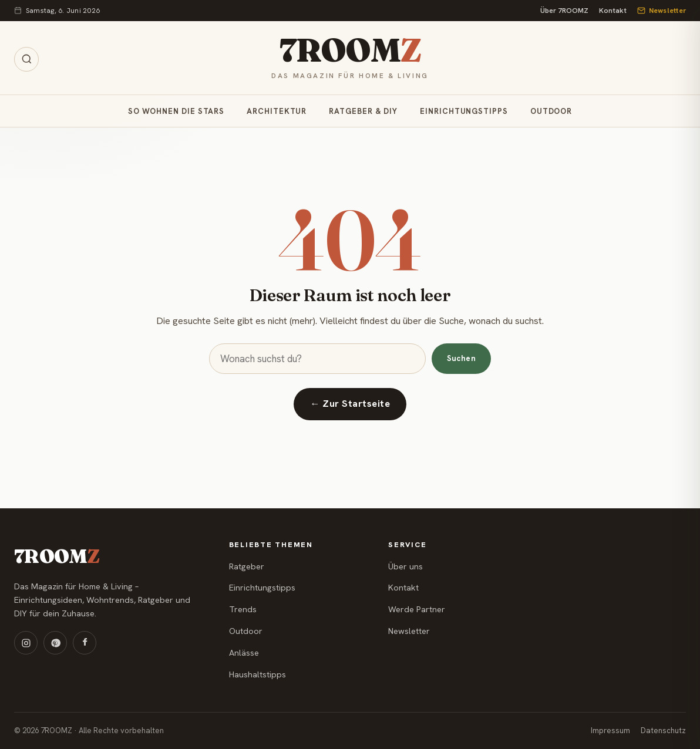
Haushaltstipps (258, 674)
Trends (243, 609)
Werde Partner (417, 609)
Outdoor (551, 111)
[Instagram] (26, 643)
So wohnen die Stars (176, 111)
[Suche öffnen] (26, 59)
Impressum (610, 731)
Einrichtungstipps (464, 111)
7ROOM (350, 51)
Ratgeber (247, 566)
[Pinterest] (55, 643)
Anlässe (244, 653)
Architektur (277, 111)
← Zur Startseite (350, 404)
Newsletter (662, 11)
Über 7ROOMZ (564, 11)
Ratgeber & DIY (363, 111)
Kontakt (613, 11)
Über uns (405, 566)
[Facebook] (85, 643)
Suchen (461, 358)
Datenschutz (663, 731)
